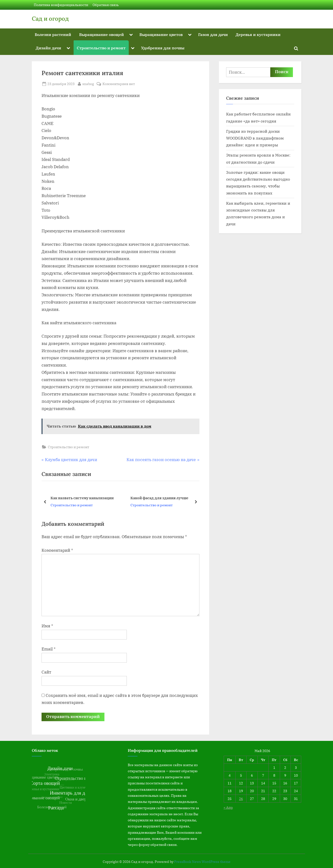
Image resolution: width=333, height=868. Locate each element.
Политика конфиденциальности (61, 5)
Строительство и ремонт (101, 48)
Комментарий (57, 550)
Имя (47, 626)
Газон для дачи (213, 34)
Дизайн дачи (48, 48)
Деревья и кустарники (258, 34)
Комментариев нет (119, 84)
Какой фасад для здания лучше (159, 498)
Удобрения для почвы (163, 48)
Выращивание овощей (102, 34)
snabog (88, 83)
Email (49, 649)
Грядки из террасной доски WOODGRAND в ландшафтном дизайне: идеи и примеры (255, 138)
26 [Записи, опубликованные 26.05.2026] (241, 799)
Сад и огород (50, 19)
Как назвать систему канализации (82, 498)
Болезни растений (53, 34)
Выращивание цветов (161, 34)
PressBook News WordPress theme (202, 862)
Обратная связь (106, 5)
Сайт (46, 672)
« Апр (228, 807)
